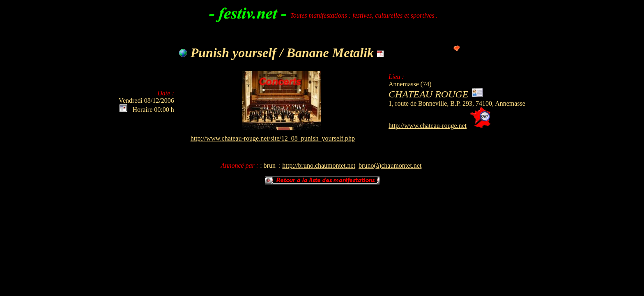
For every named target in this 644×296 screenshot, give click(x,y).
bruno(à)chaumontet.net (390, 165)
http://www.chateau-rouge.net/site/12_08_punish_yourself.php (273, 138)
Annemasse (404, 84)
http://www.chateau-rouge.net (428, 126)
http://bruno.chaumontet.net (319, 165)
